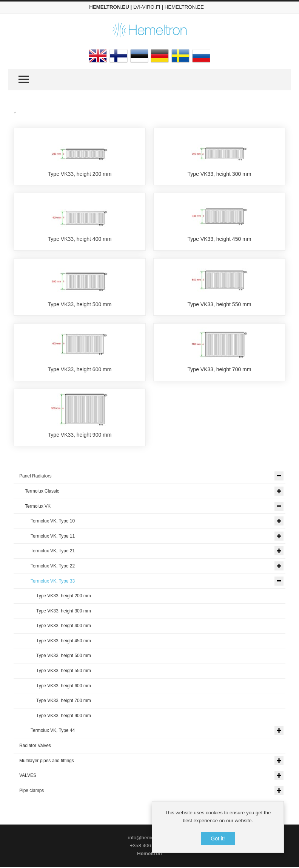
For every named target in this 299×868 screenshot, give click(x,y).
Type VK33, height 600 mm (80, 370)
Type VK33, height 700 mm (220, 370)
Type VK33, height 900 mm (80, 436)
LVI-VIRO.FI (147, 7)
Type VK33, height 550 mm (220, 305)
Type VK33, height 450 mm (220, 239)
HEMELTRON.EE (184, 7)
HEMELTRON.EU (109, 7)
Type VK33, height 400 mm (80, 239)
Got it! (218, 839)
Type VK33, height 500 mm (80, 305)
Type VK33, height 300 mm (220, 174)
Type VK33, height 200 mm (80, 174)
